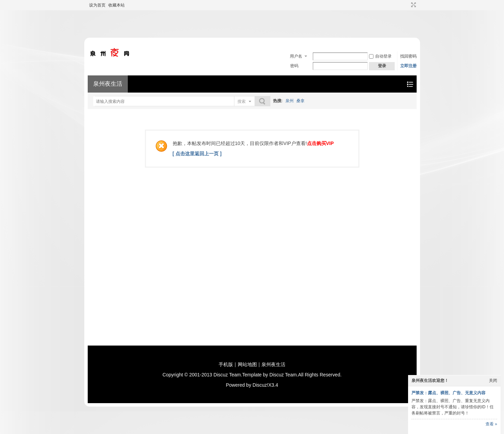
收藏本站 (116, 5)
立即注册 (408, 66)
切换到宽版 (413, 5)
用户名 (296, 56)
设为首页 (97, 5)
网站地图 (247, 364)
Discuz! (260, 385)
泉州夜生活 (108, 84)
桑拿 (300, 101)
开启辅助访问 (407, 5)
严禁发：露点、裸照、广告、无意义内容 (448, 393)
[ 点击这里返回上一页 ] (197, 154)
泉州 (290, 101)
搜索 (242, 101)
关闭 (493, 381)
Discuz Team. (228, 375)
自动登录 (380, 56)
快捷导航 (410, 84)
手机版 (226, 364)
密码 (294, 66)
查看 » (491, 424)
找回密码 (408, 56)
